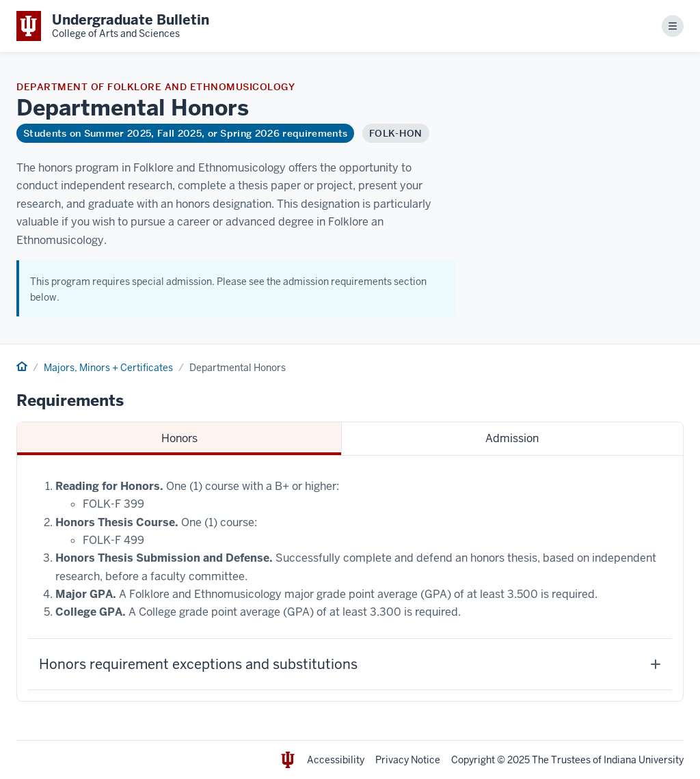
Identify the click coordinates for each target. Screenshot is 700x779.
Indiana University (644, 760)
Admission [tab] (512, 438)
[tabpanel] (350, 578)
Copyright (473, 760)
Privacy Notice (408, 760)
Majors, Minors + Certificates (108, 368)
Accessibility (336, 760)
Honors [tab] (179, 438)
